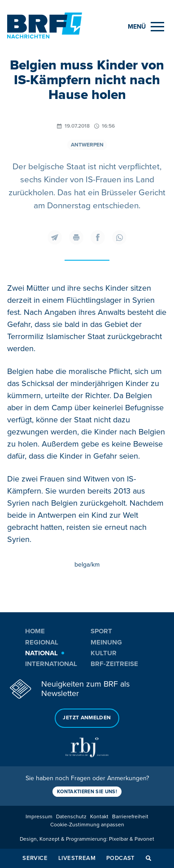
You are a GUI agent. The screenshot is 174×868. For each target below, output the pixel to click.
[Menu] (146, 27)
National (41, 653)
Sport (101, 631)
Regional (42, 642)
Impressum (39, 817)
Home (35, 631)
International (51, 664)
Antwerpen (87, 145)
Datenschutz (71, 817)
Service (35, 858)
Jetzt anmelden (87, 718)
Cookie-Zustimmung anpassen (87, 825)
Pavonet (144, 839)
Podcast (121, 858)
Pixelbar (119, 839)
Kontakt (99, 817)
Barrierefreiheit (130, 817)
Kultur (104, 653)
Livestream (77, 858)
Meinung (106, 642)
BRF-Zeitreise (114, 664)
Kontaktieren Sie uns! (87, 792)
